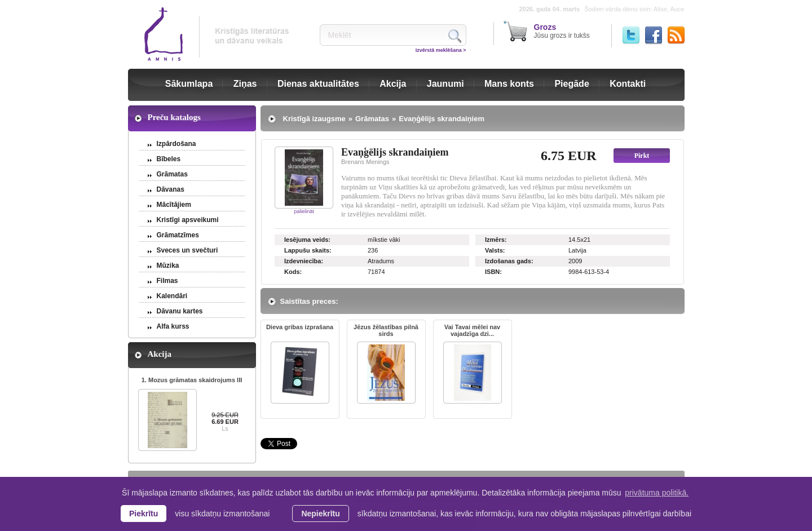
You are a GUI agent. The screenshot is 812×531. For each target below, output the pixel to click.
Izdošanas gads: (509, 261)
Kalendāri (172, 296)
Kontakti (628, 84)
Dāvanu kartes (180, 311)
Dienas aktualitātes (318, 84)
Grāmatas (172, 174)
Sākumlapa (189, 84)
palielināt (304, 211)
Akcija (393, 84)
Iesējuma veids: (307, 240)
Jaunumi (445, 84)
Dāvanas (171, 189)
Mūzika (168, 265)
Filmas (167, 281)
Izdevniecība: (304, 261)
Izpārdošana (176, 144)
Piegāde (572, 84)
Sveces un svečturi (187, 250)
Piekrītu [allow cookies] (144, 514)
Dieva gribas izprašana (300, 327)
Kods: (293, 272)
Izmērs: (496, 240)
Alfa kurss (173, 326)
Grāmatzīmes (178, 235)
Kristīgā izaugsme (314, 119)
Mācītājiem (174, 205)
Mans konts (509, 84)
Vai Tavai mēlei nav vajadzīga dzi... (472, 330)
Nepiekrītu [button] (320, 514)
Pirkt (642, 156)
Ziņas (245, 84)
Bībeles (169, 159)
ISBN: (493, 272)
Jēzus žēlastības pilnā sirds (386, 330)
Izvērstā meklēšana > (441, 50)
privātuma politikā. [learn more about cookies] (657, 493)
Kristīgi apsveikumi (188, 220)
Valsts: (495, 250)
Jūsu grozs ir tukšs (562, 31)
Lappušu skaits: (308, 250)
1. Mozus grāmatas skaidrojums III (192, 380)
